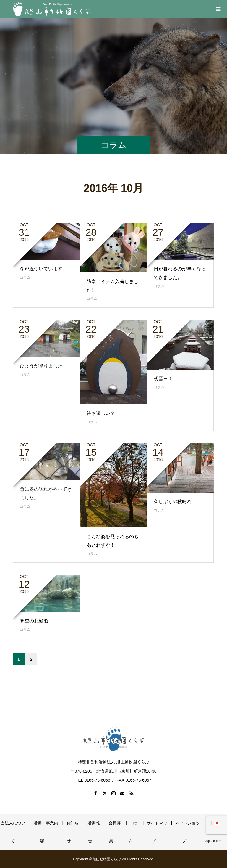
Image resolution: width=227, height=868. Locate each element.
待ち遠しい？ (101, 413)
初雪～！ (163, 378)
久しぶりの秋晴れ (173, 502)
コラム (25, 277)
